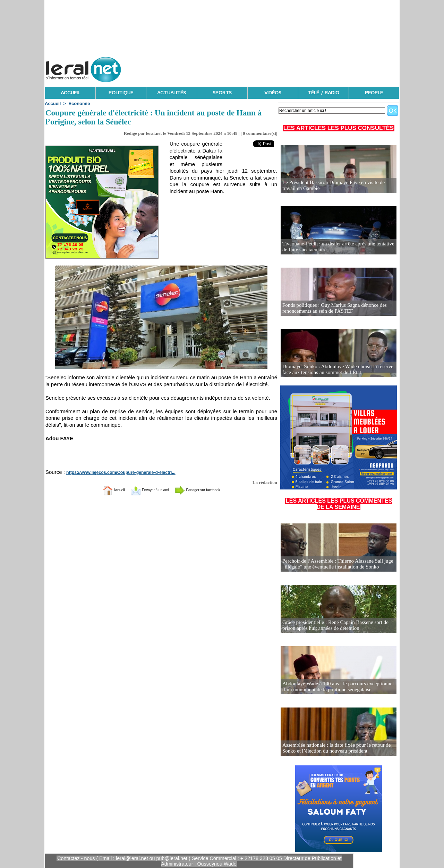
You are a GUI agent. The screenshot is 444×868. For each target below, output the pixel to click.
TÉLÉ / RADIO (323, 93)
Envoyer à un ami (144, 490)
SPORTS (222, 93)
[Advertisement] (273, 68)
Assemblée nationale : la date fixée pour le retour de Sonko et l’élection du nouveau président (333, 748)
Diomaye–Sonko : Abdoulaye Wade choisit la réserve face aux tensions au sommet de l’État (334, 370)
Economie (79, 103)
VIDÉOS (273, 93)
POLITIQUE (121, 93)
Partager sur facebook (207, 490)
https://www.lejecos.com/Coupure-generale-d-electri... (115, 472)
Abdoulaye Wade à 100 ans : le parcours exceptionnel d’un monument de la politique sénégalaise (334, 687)
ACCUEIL (70, 93)
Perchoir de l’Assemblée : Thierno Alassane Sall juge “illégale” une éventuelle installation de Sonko (334, 564)
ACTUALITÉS (172, 93)
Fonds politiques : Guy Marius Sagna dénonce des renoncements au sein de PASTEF (331, 308)
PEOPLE (374, 93)
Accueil (53, 103)
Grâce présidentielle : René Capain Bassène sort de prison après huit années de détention (332, 626)
